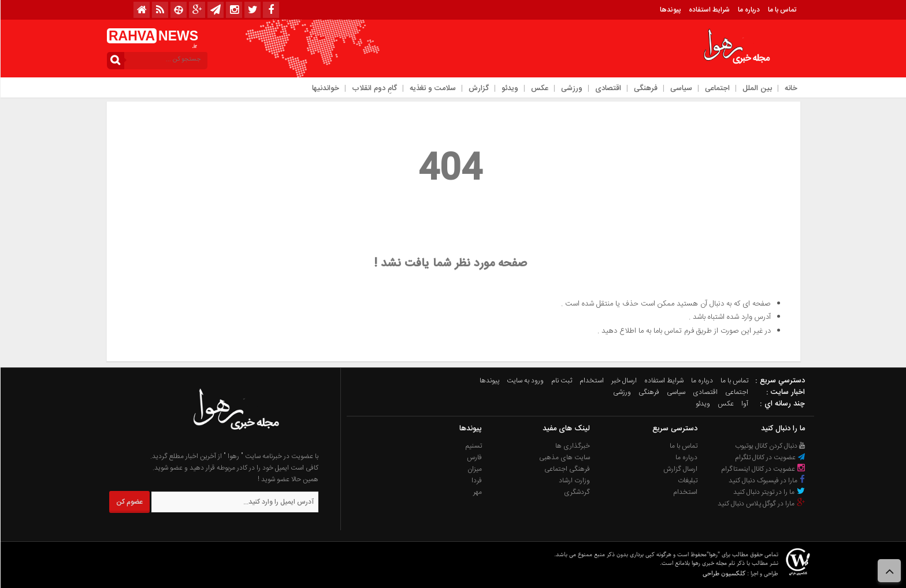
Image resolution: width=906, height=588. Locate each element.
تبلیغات (687, 481)
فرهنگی (645, 88)
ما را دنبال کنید (782, 429)
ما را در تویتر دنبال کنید (769, 492)
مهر (477, 492)
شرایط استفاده (709, 10)
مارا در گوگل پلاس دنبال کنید (761, 504)
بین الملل (757, 88)
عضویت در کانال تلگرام (770, 457)
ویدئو (509, 88)
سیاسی (681, 88)
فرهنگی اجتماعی (567, 469)
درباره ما (748, 10)
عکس (539, 88)
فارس (474, 457)
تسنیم (473, 446)
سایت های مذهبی (564, 457)
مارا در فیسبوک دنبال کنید (766, 481)
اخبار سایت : (785, 392)
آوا (744, 404)
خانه (790, 88)
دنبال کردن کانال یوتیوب (769, 446)
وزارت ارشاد (574, 481)
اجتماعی (717, 88)
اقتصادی (608, 88)
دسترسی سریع (674, 429)
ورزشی (571, 88)
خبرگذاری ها (572, 446)
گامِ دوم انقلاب (374, 88)
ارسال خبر (623, 381)
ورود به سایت (525, 381)
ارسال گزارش (680, 469)
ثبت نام (561, 381)
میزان (474, 469)
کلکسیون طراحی (723, 573)
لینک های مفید (566, 429)
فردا (476, 481)
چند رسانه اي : (782, 404)
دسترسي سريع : (779, 381)
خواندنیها (325, 88)
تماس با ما (781, 10)
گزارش (478, 88)
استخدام (591, 381)
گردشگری (576, 492)
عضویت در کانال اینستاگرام (763, 469)
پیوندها (670, 10)
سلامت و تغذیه (432, 88)
